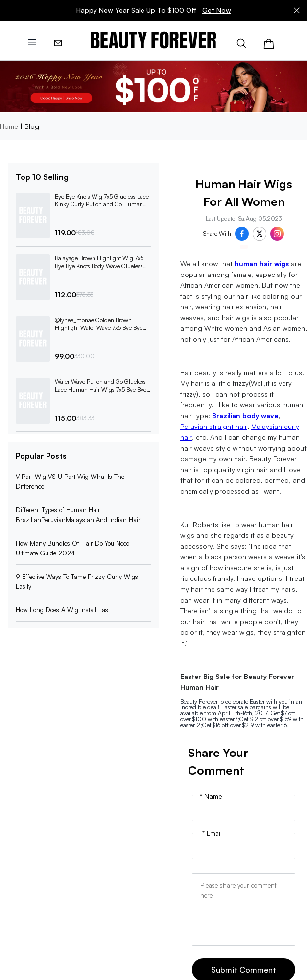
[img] (153, 40)
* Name (211, 796)
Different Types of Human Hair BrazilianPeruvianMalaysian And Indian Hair (78, 515)
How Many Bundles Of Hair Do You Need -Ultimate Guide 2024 (75, 548)
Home (9, 126)
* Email (212, 833)
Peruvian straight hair (214, 426)
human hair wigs (262, 264)
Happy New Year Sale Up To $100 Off (154, 10)
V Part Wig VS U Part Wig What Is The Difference (70, 481)
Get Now (217, 10)
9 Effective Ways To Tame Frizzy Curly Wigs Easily (77, 581)
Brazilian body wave (245, 415)
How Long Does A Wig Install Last (63, 610)
